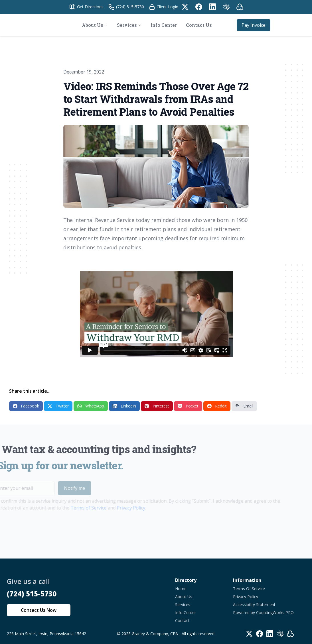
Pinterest (157, 406)
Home (181, 589)
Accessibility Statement (254, 605)
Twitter (58, 406)
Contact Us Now (39, 610)
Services (183, 605)
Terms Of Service (249, 589)
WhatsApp (91, 406)
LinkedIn (124, 406)
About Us (184, 597)
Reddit (217, 406)
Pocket (188, 406)
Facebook (26, 406)
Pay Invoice (254, 25)
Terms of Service (80, 508)
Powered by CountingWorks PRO (263, 613)
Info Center (186, 613)
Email (244, 406)
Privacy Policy (122, 508)
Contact (182, 620)
